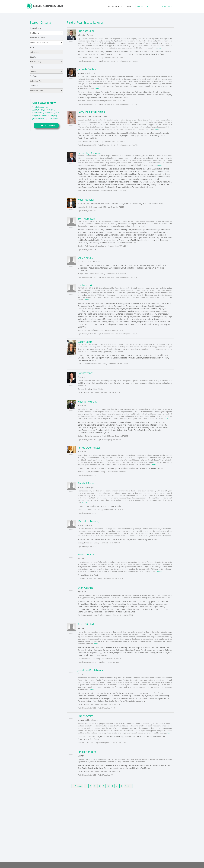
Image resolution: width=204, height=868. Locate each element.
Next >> (128, 786)
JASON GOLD (85, 258)
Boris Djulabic (86, 554)
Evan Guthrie (85, 588)
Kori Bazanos (86, 373)
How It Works (115, 6)
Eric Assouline (86, 31)
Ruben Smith (85, 716)
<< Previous (77, 786)
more (159, 48)
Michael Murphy (87, 402)
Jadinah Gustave (87, 69)
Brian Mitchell (86, 624)
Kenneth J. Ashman (89, 153)
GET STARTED (46, 125)
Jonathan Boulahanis (90, 670)
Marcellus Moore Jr (89, 521)
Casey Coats (85, 342)
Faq (129, 6)
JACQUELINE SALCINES (91, 112)
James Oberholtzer (89, 448)
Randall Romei (86, 483)
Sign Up (148, 7)
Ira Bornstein (86, 285)
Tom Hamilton (86, 219)
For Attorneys (167, 7)
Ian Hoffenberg (87, 752)
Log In (140, 7)
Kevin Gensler (86, 200)
